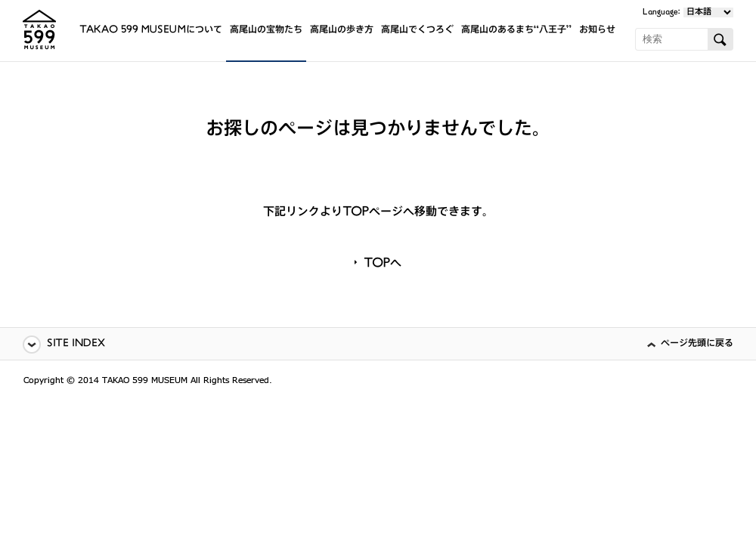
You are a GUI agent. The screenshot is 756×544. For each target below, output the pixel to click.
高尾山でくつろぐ (417, 31)
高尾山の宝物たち (266, 31)
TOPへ (383, 264)
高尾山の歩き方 (342, 31)
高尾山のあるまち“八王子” (516, 31)
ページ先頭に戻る (697, 344)
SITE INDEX (76, 344)
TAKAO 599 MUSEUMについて (151, 31)
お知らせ (597, 31)
